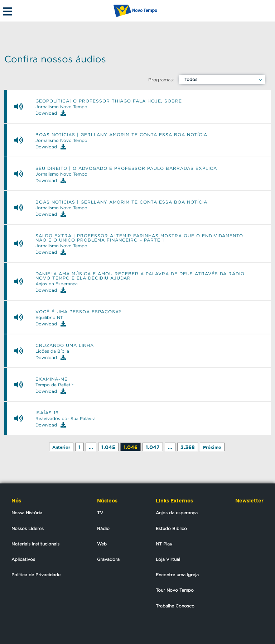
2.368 (188, 447)
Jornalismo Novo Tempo (61, 107)
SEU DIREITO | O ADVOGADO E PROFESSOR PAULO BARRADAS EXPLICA (126, 168)
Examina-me (52, 379)
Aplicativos (23, 559)
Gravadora (108, 559)
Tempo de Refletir (54, 385)
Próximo (212, 447)
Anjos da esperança (177, 513)
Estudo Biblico (171, 528)
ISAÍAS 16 (47, 413)
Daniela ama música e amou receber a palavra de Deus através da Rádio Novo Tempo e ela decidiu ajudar (140, 276)
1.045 (108, 447)
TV (100, 513)
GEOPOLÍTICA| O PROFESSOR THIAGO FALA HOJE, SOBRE (109, 101)
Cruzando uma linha (65, 345)
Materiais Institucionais (35, 544)
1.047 (153, 447)
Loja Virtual (168, 559)
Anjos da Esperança (57, 284)
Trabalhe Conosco (175, 606)
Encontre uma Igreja (177, 575)
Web (102, 544)
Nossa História (27, 513)
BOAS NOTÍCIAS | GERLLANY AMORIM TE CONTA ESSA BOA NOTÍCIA (121, 135)
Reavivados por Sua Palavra (66, 419)
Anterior (61, 447)
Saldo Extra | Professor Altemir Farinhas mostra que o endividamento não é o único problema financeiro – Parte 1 (139, 238)
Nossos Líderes (28, 528)
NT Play (164, 544)
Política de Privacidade (36, 575)
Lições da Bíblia (52, 351)
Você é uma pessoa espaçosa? (78, 312)
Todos (191, 79)
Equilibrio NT (49, 318)
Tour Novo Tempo (175, 590)
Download (51, 113)
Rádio (103, 528)
